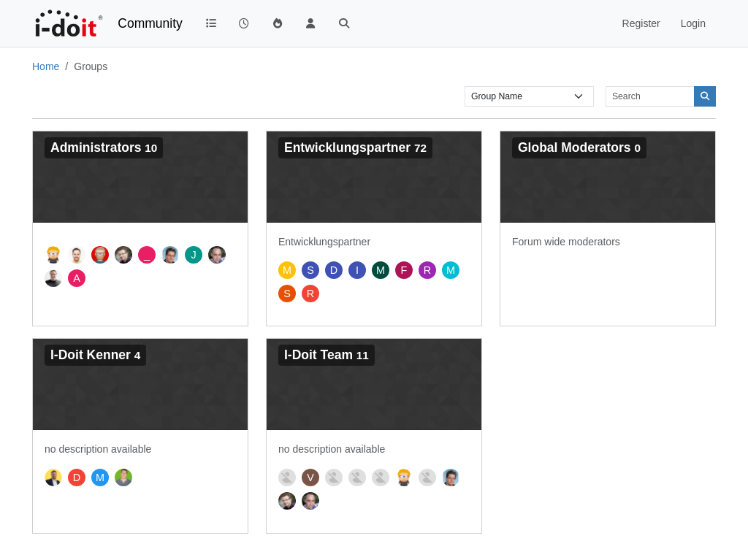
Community (150, 23)
